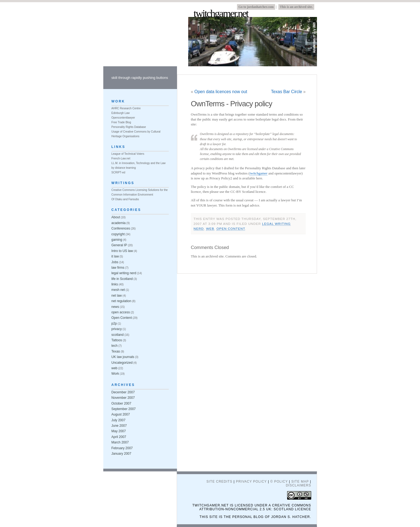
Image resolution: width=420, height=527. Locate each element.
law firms (118, 268)
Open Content (231, 229)
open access (121, 312)
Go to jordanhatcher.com (256, 7)
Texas (116, 351)
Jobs (115, 262)
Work (115, 374)
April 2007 (119, 437)
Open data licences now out (221, 92)
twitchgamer (258, 173)
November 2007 (123, 398)
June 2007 (119, 426)
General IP (119, 245)
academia (119, 223)
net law (117, 296)
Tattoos (117, 340)
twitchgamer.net (221, 14)
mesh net (118, 290)
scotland (118, 335)
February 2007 (122, 448)
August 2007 (121, 414)
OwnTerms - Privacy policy (232, 104)
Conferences (121, 228)
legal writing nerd (124, 273)
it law (115, 256)
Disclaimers (298, 485)
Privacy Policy (251, 482)
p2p (114, 323)
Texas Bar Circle (287, 92)
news (115, 307)
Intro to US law (122, 251)
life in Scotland (122, 279)
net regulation (122, 301)
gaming (117, 240)
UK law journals (123, 357)
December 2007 (123, 392)
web (210, 229)
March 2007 (120, 442)
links (115, 284)
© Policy (279, 482)
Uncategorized (122, 363)
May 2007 (119, 431)
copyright (118, 234)
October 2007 (122, 403)
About (116, 217)
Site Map (300, 482)
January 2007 (122, 454)
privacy (117, 329)
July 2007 (118, 420)
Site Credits (219, 482)
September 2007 (124, 409)
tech (115, 346)
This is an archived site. (296, 7)
